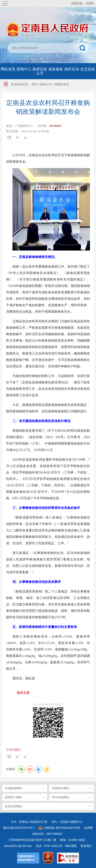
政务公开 (46, 84)
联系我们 (86, 846)
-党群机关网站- (61, 788)
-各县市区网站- (14, 806)
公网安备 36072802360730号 (62, 828)
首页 (34, 84)
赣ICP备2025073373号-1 (19, 828)
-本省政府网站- (14, 788)
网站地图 (71, 846)
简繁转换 (77, 3)
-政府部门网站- (14, 797)
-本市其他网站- (61, 797)
